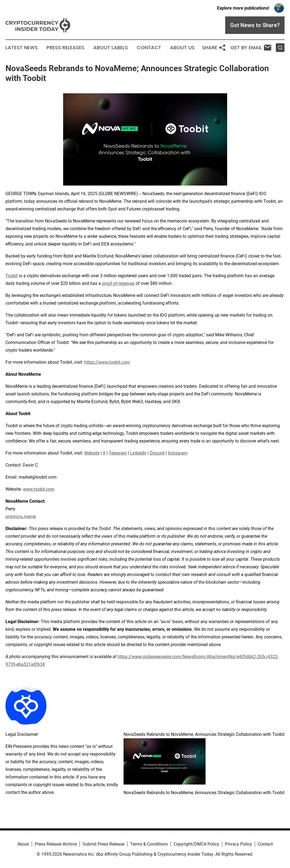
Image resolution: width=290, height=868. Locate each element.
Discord (157, 453)
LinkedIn (138, 453)
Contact (149, 48)
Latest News (22, 48)
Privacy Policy (238, 844)
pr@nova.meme (21, 517)
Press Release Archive (56, 844)
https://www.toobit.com (107, 362)
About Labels (111, 48)
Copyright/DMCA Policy (196, 844)
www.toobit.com (39, 489)
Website (92, 453)
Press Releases (65, 48)
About (23, 844)
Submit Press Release (103, 844)
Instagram (178, 453)
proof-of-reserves (118, 283)
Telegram (118, 453)
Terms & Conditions (149, 844)
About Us (182, 48)
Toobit (12, 276)
